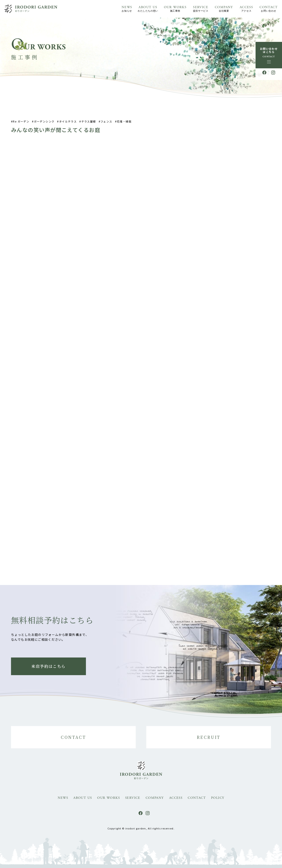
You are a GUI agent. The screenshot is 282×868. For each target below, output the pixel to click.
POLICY (218, 798)
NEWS (127, 9)
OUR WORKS (175, 9)
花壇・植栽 (124, 124)
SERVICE (201, 9)
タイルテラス (68, 124)
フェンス (106, 124)
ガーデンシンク (44, 124)
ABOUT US (148, 9)
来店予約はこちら (48, 666)
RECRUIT (209, 737)
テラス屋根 (89, 124)
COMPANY (224, 9)
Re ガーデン (21, 124)
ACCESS (246, 9)
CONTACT (269, 9)
